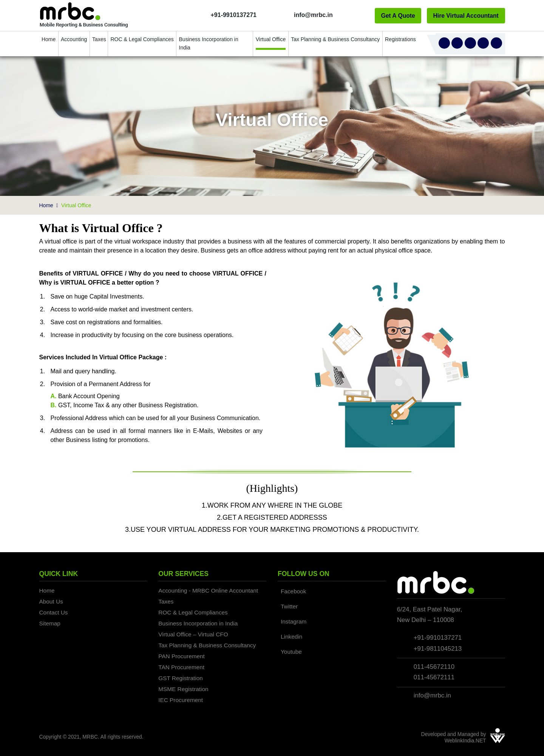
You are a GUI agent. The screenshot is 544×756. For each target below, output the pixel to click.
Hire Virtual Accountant (466, 16)
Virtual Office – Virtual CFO (193, 634)
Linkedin (291, 637)
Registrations (400, 39)
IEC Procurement (181, 700)
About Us (51, 601)
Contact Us (54, 612)
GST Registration (181, 678)
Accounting (74, 39)
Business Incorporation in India (209, 43)
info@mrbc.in (432, 695)
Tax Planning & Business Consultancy (335, 39)
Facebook (293, 591)
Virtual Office (271, 39)
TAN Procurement (181, 667)
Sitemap (50, 623)
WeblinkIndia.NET (465, 741)
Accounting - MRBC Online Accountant (208, 590)
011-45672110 (434, 667)
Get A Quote (398, 16)
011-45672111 (434, 677)
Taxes (99, 39)
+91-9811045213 (438, 649)
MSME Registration (183, 689)
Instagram (294, 621)
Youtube (291, 652)
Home (49, 39)
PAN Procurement (182, 656)
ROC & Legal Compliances (142, 39)
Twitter (289, 606)
